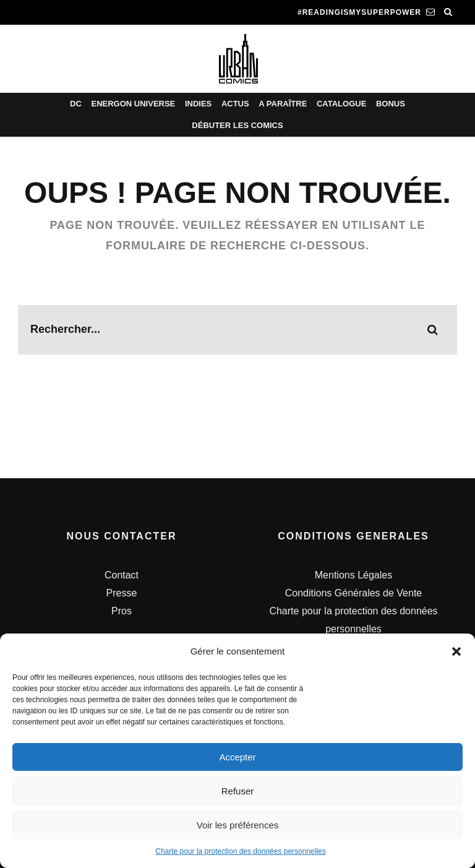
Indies (198, 104)
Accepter (237, 757)
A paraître (283, 104)
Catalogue (341, 104)
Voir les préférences (238, 825)
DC (76, 104)
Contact (122, 575)
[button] (456, 651)
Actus (235, 104)
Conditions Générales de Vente (353, 593)
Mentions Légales (353, 575)
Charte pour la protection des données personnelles (241, 851)
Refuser (238, 791)
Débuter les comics (237, 125)
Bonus (391, 104)
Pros (122, 611)
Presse (122, 593)
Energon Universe (133, 104)
